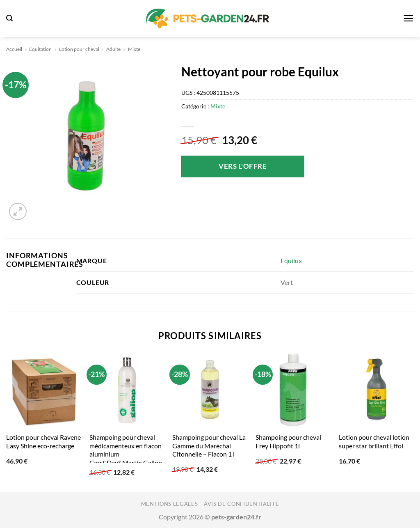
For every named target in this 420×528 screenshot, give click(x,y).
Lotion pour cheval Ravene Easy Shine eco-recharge (43, 441)
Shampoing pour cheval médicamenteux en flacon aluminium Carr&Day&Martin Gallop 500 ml (126, 454)
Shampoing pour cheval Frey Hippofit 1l (288, 441)
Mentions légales (170, 504)
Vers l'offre (243, 166)
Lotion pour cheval (79, 49)
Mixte (134, 49)
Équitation (40, 49)
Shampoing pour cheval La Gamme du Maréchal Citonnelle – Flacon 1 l (209, 445)
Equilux (291, 261)
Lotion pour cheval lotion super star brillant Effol (374, 441)
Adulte (113, 49)
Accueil (14, 49)
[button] (9, 18)
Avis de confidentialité (241, 504)
